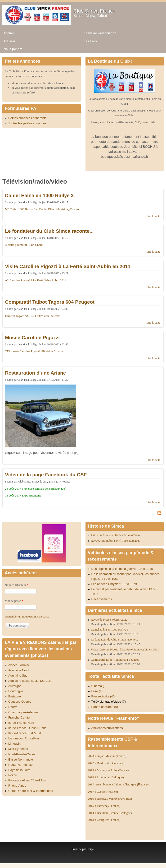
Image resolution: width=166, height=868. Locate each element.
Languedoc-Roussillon (24, 738)
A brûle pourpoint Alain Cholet (24, 245)
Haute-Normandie (20, 765)
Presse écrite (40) (104, 696)
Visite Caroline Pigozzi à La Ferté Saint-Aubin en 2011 (68, 266)
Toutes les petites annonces (27, 123)
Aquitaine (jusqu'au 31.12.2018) (30, 681)
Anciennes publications (107, 728)
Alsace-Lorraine (19, 665)
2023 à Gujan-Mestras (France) (107, 756)
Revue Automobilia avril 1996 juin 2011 (116, 541)
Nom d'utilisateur (17, 585)
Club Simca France (94, 11)
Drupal (90, 849)
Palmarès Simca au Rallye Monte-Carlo (115, 535)
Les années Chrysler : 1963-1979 (114, 584)
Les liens (90, 41)
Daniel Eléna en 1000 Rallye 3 (39, 195)
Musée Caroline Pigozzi (32, 337)
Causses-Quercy (20, 702)
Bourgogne (16, 691)
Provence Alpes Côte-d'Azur (27, 780)
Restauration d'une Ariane (35, 373)
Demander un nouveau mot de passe (27, 616)
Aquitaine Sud (18, 675)
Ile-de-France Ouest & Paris (27, 728)
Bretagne (15, 696)
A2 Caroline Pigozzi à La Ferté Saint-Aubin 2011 (36, 280)
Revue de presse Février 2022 (109, 620)
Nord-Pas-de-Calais (22, 754)
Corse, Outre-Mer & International (31, 791)
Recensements (102, 599)
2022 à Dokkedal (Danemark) (107, 763)
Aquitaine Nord (18, 670)
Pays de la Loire (19, 770)
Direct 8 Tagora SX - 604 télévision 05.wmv (32, 316)
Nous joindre (13, 49)
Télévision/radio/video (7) (109, 702)
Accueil (9, 33)
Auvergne (15, 686)
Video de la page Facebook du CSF (46, 475)
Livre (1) (97, 691)
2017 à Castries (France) (103, 791)
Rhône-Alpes (17, 786)
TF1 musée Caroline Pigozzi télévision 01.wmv (34, 351)
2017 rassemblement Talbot (118, 784)
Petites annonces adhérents (27, 118)
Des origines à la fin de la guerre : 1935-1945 (122, 569)
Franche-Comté (19, 717)
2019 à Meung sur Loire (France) (108, 770)
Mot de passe (14, 601)
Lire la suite (153, 216)
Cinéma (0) (99, 686)
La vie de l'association (100, 33)
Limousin (14, 744)
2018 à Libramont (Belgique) (106, 777)
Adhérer (9, 41)
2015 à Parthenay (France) (104, 806)
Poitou (13, 775)
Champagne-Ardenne (23, 712)
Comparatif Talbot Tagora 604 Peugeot (50, 302)
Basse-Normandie (21, 759)
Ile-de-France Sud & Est (25, 733)
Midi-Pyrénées (18, 749)
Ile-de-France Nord (21, 723)
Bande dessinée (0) (105, 707)
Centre (13, 707)
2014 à (110, 813)
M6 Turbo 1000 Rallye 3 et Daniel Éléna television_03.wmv (42, 209)
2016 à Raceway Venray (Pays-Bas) (110, 799)
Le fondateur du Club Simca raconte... (49, 231)
